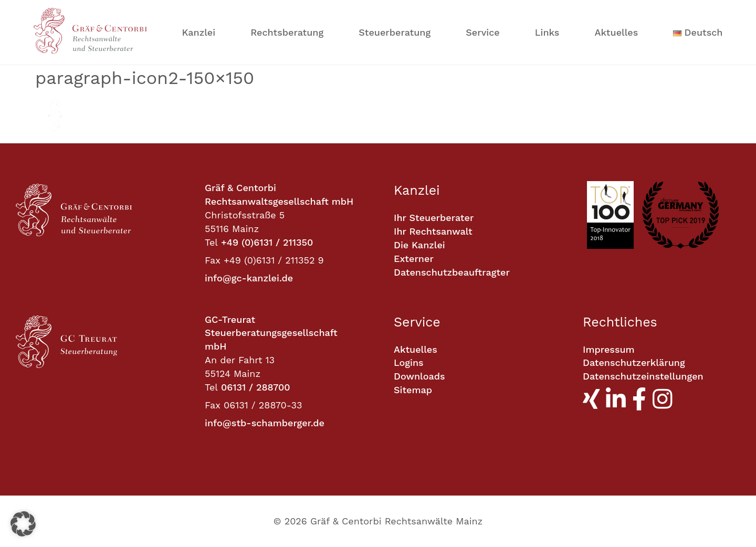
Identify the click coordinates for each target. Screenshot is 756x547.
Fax (213, 260)
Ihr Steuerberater (434, 218)
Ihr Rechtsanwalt (433, 231)
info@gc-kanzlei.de (249, 278)
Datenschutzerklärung (634, 362)
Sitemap (413, 390)
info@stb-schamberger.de (265, 423)
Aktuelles (616, 32)
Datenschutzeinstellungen (643, 376)
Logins (409, 362)
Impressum (609, 349)
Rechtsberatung (287, 32)
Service (482, 32)
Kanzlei (199, 32)
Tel (211, 242)
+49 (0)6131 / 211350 (267, 242)
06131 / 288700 (256, 387)
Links (547, 32)
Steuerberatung (395, 32)
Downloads (419, 376)
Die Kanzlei (419, 245)
